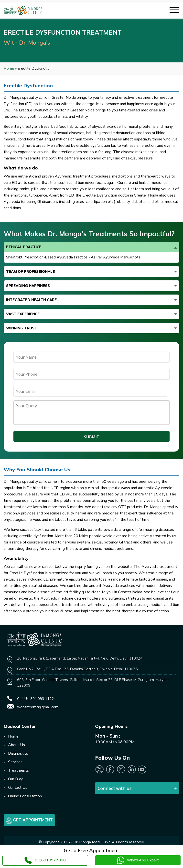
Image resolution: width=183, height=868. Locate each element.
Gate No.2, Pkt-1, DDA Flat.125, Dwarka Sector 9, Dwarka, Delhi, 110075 (77, 669)
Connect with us (115, 788)
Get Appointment (29, 820)
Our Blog (16, 779)
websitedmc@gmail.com (38, 707)
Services (15, 762)
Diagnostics (18, 753)
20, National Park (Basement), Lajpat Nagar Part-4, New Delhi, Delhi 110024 (80, 658)
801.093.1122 (42, 699)
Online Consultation (25, 796)
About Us (16, 745)
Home (9, 69)
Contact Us (18, 788)
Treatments (18, 770)
